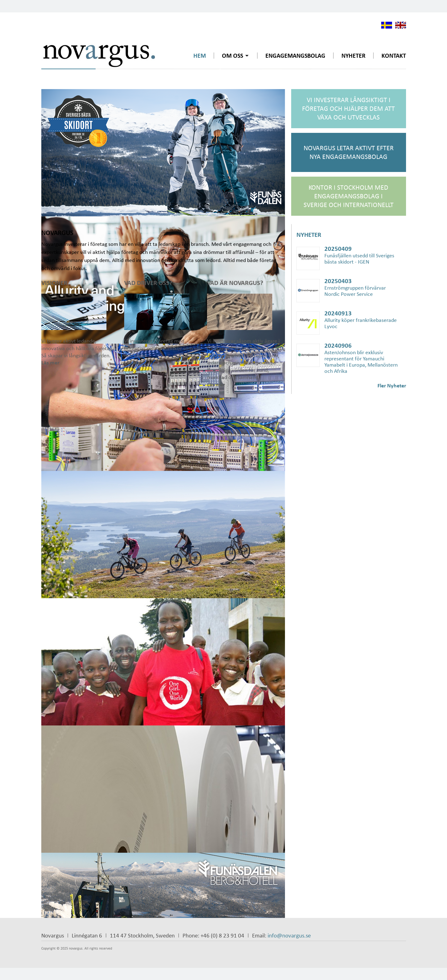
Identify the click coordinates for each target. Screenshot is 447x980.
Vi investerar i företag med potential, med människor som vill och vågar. (163, 322)
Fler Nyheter (392, 385)
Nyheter (353, 56)
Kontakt (394, 56)
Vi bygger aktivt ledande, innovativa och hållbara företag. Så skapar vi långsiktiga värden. (80, 322)
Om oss (233, 56)
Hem (200, 56)
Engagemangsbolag (295, 56)
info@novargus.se (289, 935)
